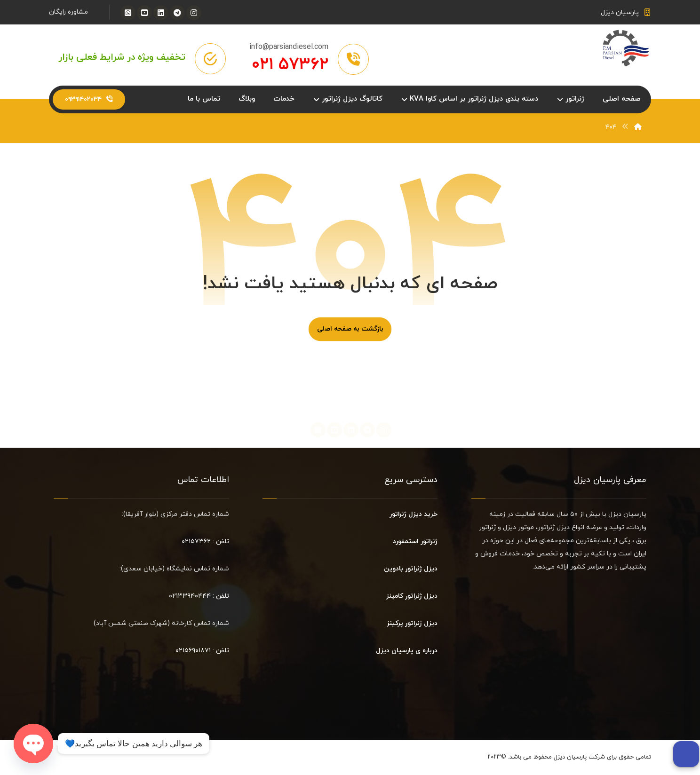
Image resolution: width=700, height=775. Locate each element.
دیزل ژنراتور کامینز (412, 597)
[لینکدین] (161, 13)
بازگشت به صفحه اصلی (350, 330)
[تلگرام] (177, 13)
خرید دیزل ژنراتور (414, 515)
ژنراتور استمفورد (415, 542)
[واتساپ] (128, 13)
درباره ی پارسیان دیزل (407, 652)
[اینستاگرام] (194, 13)
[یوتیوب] (144, 13)
